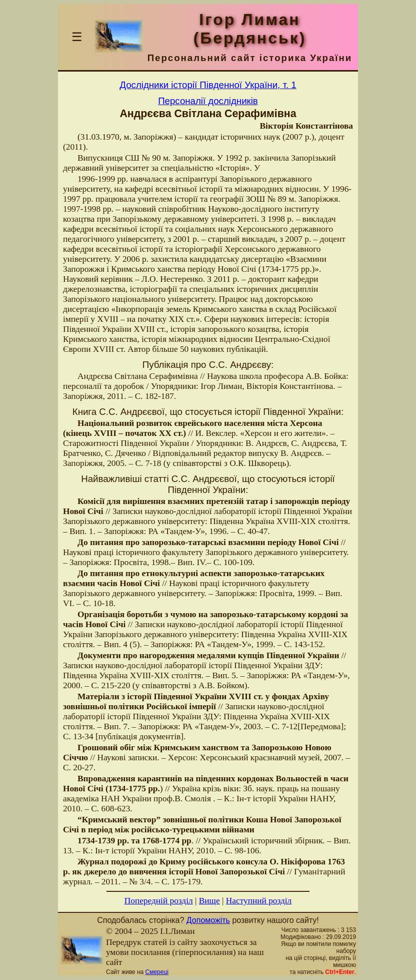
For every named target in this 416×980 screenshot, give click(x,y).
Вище (209, 901)
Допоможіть (208, 920)
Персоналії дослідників (208, 101)
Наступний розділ (259, 901)
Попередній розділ (159, 901)
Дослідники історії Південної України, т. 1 (208, 85)
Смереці (157, 972)
